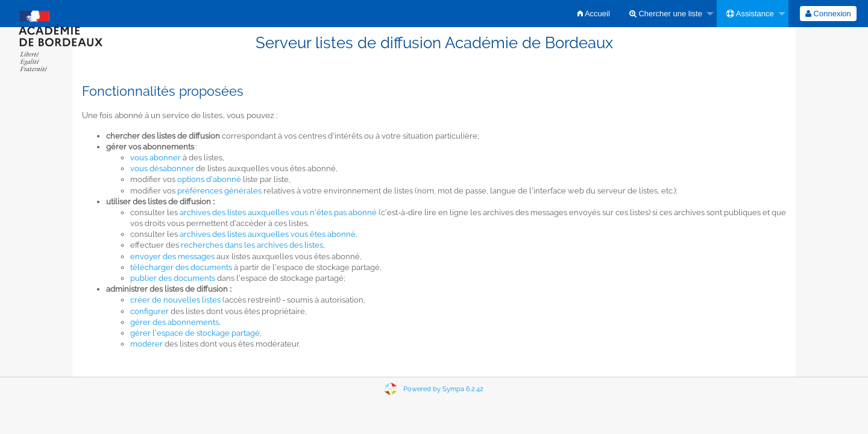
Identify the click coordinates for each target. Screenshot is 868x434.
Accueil (594, 14)
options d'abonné (209, 179)
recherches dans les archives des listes (252, 245)
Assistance (750, 14)
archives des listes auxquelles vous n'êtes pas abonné (278, 212)
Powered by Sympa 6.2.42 (443, 389)
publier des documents (173, 278)
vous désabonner (162, 168)
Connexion (828, 14)
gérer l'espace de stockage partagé (195, 333)
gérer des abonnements (175, 322)
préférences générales (219, 191)
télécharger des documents (181, 267)
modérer (146, 344)
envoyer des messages (172, 256)
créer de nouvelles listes (175, 300)
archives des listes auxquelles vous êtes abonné (268, 234)
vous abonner (156, 158)
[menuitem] (594, 14)
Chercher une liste (666, 14)
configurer (149, 311)
